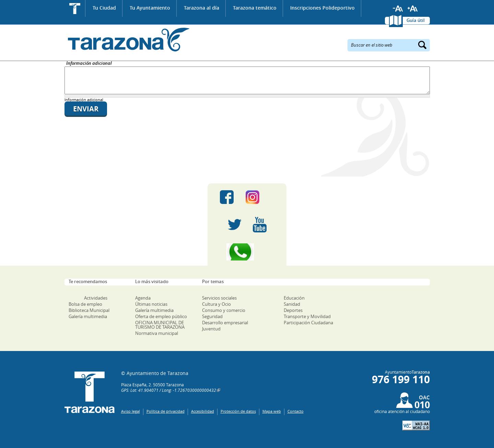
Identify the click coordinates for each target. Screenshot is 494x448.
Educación (294, 298)
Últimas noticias (151, 304)
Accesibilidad (203, 411)
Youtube (260, 225)
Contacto (296, 411)
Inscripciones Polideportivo (322, 8)
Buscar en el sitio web (372, 45)
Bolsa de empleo (85, 304)
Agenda (143, 298)
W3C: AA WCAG (416, 426)
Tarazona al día (202, 8)
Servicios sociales (219, 298)
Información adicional (89, 64)
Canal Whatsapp (247, 252)
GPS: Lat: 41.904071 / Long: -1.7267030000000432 (169, 390)
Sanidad (292, 304)
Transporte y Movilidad (307, 316)
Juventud (211, 329)
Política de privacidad (166, 411)
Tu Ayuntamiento (150, 8)
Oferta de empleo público (161, 316)
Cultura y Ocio (216, 304)
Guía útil (416, 20)
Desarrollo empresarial (225, 323)
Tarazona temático (255, 8)
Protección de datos (238, 411)
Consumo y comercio (224, 310)
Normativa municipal (157, 333)
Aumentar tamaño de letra (413, 9)
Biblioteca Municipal (89, 310)
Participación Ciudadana (308, 323)
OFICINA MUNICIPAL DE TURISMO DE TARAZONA (160, 325)
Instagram (260, 197)
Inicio (75, 8)
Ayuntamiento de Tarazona (127, 40)
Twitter (235, 225)
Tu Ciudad (104, 8)
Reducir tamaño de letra (398, 9)
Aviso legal (131, 411)
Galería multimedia (88, 316)
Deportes (293, 310)
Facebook (227, 197)
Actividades (96, 298)
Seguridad (212, 316)
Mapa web (272, 411)
